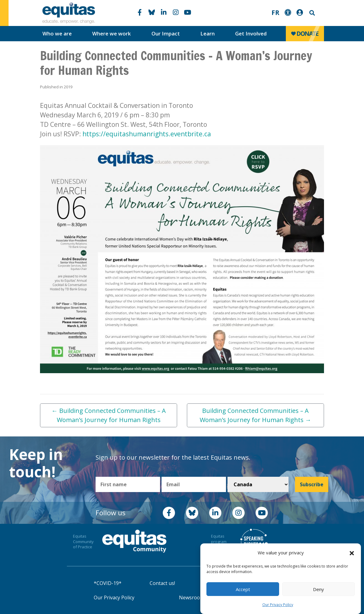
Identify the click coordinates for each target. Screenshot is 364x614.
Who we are (57, 33)
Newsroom (192, 597)
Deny (318, 589)
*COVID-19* (108, 583)
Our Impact (166, 33)
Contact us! (162, 583)
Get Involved (251, 33)
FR (275, 13)
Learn (207, 33)
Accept (243, 589)
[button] (352, 553)
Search (311, 13)
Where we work (111, 33)
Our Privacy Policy (278, 605)
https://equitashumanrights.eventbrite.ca (147, 134)
